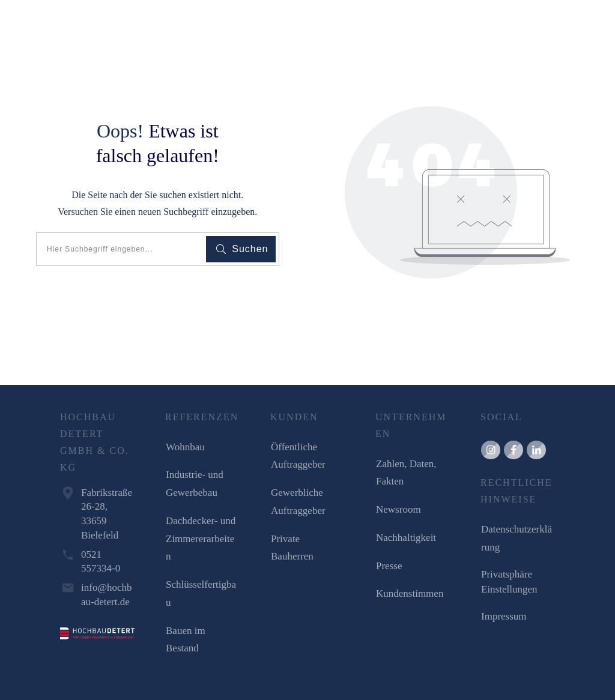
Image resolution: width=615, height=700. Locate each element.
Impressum (504, 616)
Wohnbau (185, 447)
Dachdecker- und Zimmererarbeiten (201, 539)
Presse (389, 566)
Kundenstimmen (410, 593)
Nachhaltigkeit (406, 538)
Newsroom (398, 509)
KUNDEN (294, 417)
